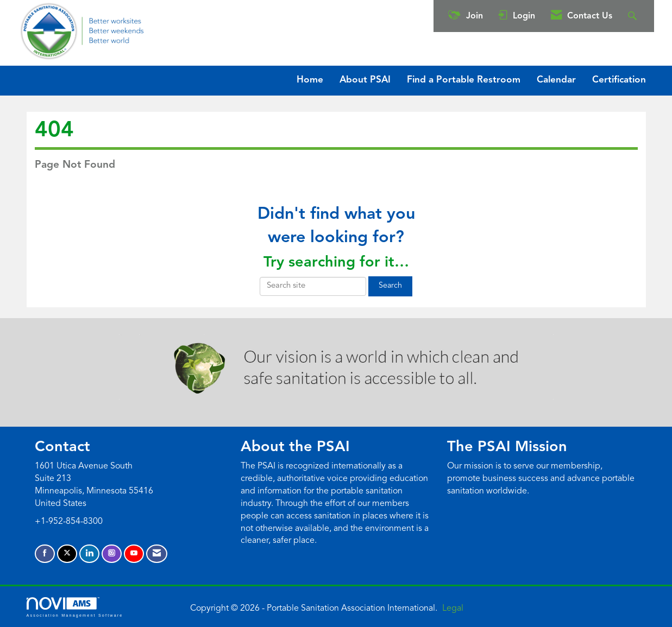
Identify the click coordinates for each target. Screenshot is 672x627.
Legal (453, 609)
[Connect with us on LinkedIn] (89, 554)
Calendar (556, 80)
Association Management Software (75, 607)
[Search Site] (634, 16)
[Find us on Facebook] (45, 554)
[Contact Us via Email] (157, 554)
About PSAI (365, 80)
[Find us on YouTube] (134, 554)
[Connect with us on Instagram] (112, 554)
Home (310, 80)
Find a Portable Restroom (464, 80)
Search (390, 286)
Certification (619, 80)
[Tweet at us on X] (67, 554)
